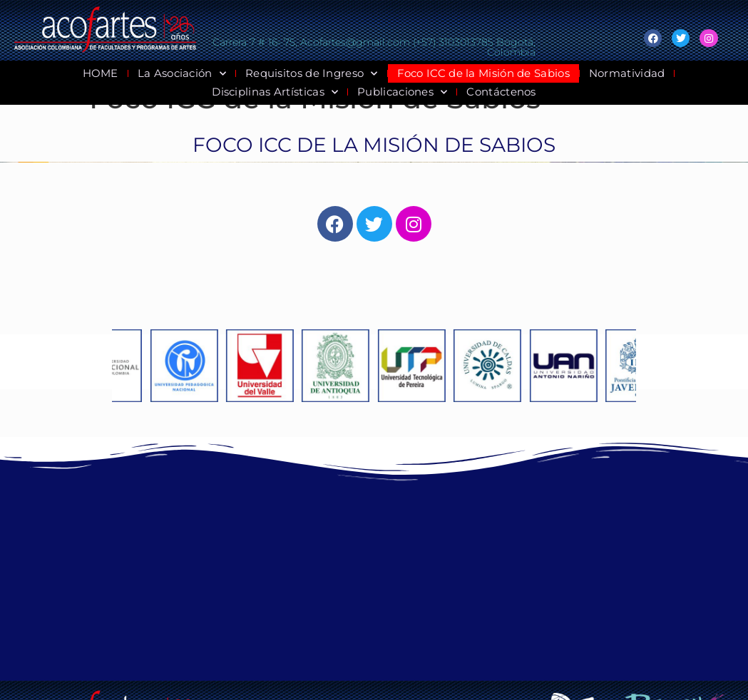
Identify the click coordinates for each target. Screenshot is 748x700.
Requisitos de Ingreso (312, 73)
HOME (101, 73)
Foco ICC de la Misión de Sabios (483, 73)
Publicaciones (402, 92)
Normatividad (627, 73)
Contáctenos (501, 92)
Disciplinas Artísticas (275, 92)
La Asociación (182, 73)
